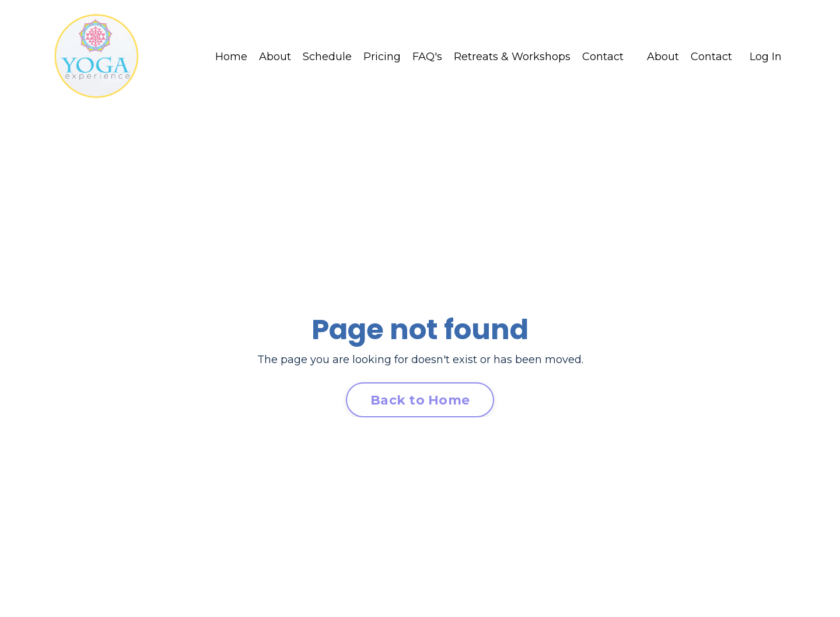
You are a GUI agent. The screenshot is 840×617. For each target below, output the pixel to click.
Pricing (382, 57)
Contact (603, 57)
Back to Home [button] (420, 400)
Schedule (327, 57)
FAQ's (427, 57)
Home (231, 57)
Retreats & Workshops (512, 57)
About (275, 57)
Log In (766, 57)
